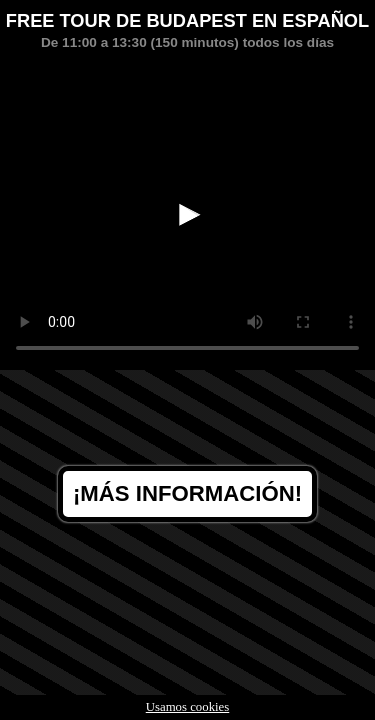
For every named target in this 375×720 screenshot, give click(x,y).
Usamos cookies (188, 707)
